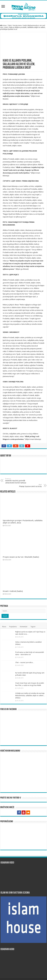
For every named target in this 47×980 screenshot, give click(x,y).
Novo (4, 615)
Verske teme (17, 25)
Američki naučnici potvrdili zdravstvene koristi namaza (18, 481)
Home (3, 25)
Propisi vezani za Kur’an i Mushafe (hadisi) (21, 551)
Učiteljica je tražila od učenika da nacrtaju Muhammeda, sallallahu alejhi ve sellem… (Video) (30, 684)
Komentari (24, 615)
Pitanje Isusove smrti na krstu (29, 486)
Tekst (10, 25)
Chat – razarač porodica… (25, 651)
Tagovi (33, 615)
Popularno (13, 615)
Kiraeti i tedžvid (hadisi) (13, 579)
